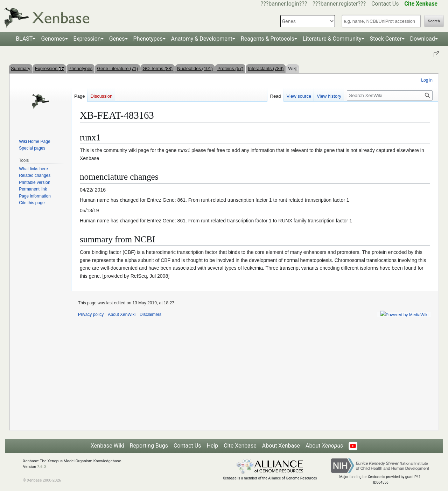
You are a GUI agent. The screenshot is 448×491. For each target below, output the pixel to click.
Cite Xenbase (240, 446)
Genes (117, 39)
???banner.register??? (339, 4)
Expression (87, 39)
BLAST (24, 39)
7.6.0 (41, 467)
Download (423, 39)
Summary (21, 68)
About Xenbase (281, 446)
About (324, 446)
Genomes (53, 39)
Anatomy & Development (202, 39)
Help (212, 446)
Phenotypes (148, 39)
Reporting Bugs (149, 446)
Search (434, 21)
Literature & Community (332, 39)
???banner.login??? (284, 4)
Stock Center (386, 39)
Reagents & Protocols (268, 39)
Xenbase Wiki (107, 446)
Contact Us (385, 4)
